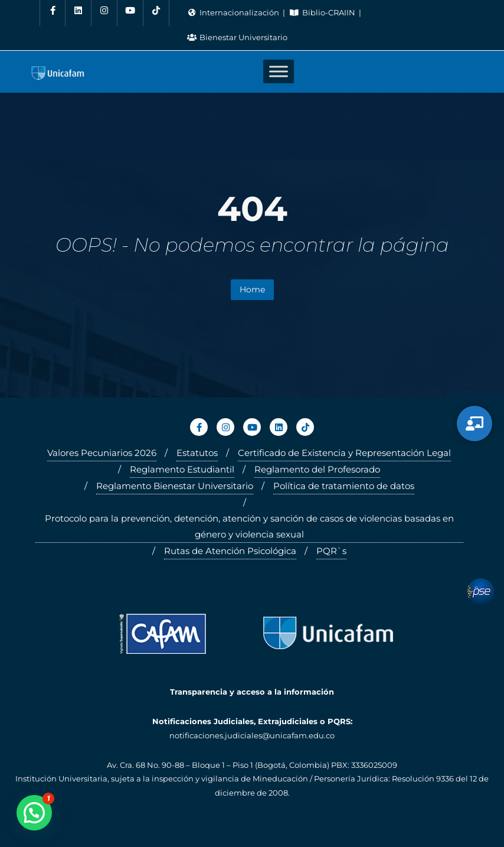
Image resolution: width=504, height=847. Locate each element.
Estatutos (197, 453)
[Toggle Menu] (279, 72)
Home (252, 289)
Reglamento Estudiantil (182, 469)
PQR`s (331, 551)
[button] (34, 813)
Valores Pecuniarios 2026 (102, 453)
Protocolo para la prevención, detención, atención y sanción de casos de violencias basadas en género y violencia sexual (249, 526)
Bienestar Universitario (237, 37)
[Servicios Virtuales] (474, 423)
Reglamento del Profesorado (317, 469)
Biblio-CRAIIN (323, 12)
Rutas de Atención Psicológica (230, 551)
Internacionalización (234, 12)
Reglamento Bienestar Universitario (175, 486)
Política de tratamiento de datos (344, 486)
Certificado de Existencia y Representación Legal (344, 453)
